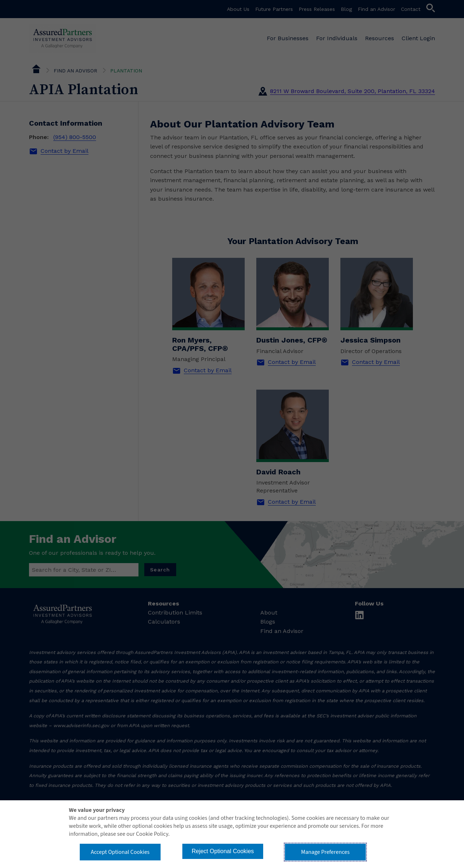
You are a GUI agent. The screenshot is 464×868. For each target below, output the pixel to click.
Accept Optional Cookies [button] (120, 852)
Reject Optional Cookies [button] (223, 851)
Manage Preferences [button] (326, 852)
